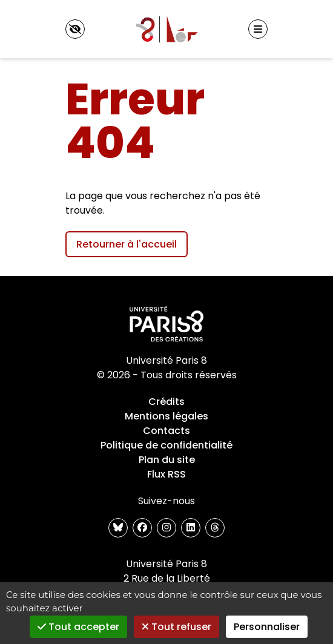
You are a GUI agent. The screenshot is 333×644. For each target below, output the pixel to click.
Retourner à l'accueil (127, 244)
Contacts (166, 431)
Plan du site (167, 460)
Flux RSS (166, 474)
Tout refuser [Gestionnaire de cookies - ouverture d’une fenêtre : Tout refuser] (176, 627)
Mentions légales (166, 416)
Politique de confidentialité (166, 445)
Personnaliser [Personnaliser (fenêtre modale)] (267, 627)
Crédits (166, 402)
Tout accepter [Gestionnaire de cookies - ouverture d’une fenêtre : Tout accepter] (78, 627)
